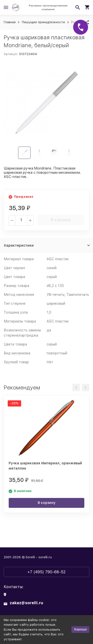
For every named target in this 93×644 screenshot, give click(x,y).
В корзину (61, 220)
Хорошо (80, 629)
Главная (10, 22)
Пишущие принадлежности (43, 22)
